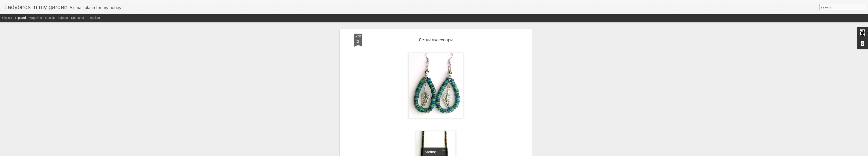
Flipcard (20, 18)
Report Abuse (460, 154)
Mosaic (50, 18)
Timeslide (93, 18)
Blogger (448, 154)
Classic (7, 18)
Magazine (35, 18)
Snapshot (78, 18)
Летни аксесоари (436, 23)
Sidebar (63, 18)
